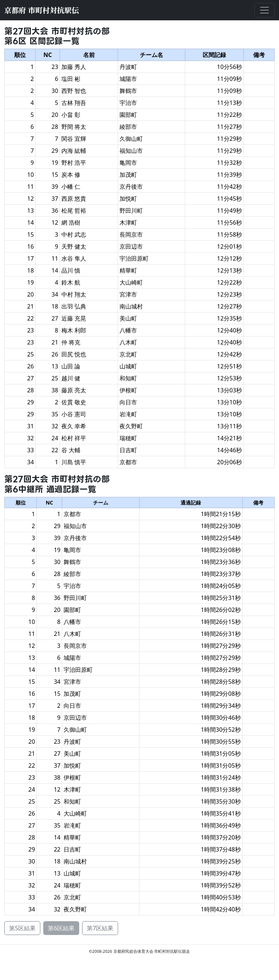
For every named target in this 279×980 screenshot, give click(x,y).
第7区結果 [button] (100, 928)
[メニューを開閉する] (264, 10)
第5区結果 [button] (22, 928)
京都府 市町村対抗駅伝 (42, 10)
